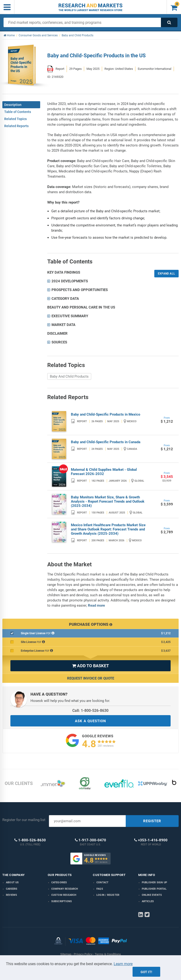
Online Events (152, 895)
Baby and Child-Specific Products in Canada (106, 442)
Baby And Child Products (69, 376)
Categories (59, 882)
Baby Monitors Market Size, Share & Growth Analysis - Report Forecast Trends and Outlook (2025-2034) (108, 501)
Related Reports (16, 126)
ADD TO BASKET (90, 666)
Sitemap (66, 954)
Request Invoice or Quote (91, 678)
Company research (65, 889)
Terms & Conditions (108, 954)
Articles (148, 901)
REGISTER (152, 821)
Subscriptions (62, 901)
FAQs (100, 889)
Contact (102, 882)
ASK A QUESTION (90, 721)
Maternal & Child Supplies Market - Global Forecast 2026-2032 (104, 472)
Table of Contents (18, 112)
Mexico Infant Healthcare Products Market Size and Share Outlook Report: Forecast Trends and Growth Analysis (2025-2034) (108, 529)
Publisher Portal (154, 889)
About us (12, 882)
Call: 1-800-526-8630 (90, 711)
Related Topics (15, 119)
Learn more (123, 964)
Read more (96, 605)
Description (13, 105)
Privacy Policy (83, 954)
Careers (12, 889)
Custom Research (64, 895)
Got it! (146, 972)
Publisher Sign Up (154, 882)
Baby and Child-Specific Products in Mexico (106, 414)
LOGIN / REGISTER (108, 895)
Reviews (11, 895)
